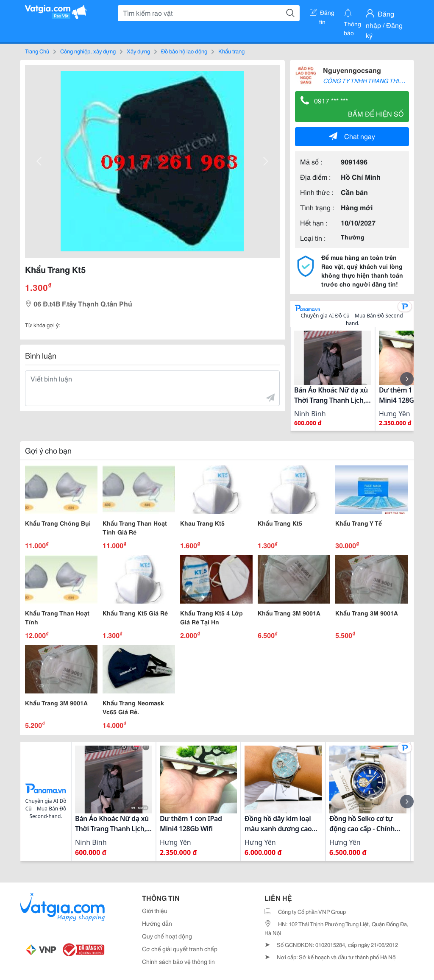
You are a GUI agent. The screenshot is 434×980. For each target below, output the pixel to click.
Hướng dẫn (157, 923)
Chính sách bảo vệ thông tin (178, 961)
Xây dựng (138, 51)
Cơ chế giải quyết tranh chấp (180, 949)
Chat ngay (352, 136)
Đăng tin (322, 14)
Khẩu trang (231, 51)
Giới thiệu (155, 910)
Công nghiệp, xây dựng (88, 51)
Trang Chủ (37, 51)
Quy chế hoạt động (167, 936)
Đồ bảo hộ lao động (184, 51)
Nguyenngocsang (352, 70)
